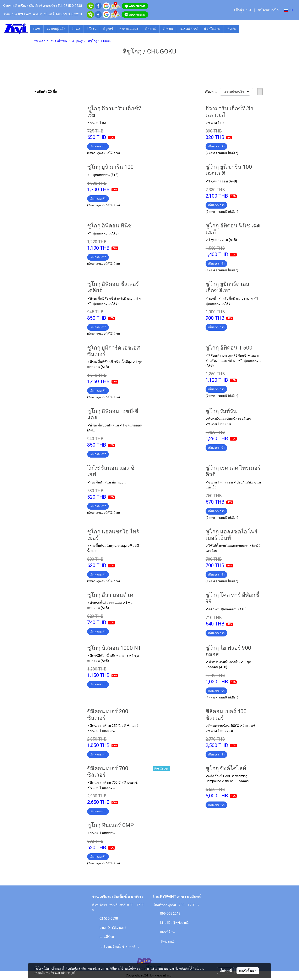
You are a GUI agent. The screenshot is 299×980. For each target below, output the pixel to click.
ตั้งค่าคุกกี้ (226, 971)
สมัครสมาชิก (268, 10)
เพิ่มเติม (231, 29)
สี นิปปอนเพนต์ (129, 29)
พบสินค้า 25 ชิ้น (46, 92)
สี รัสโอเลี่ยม (212, 29)
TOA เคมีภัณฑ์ (189, 29)
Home (37, 29)
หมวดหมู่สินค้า (56, 29)
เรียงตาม (213, 92)
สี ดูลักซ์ (108, 29)
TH (289, 10)
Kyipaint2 (168, 942)
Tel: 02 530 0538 (70, 6)
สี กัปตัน (168, 29)
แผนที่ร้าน (107, 937)
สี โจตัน (92, 29)
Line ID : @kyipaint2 (174, 923)
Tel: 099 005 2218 (69, 14)
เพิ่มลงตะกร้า (98, 146)
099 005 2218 (170, 914)
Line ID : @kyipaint (113, 928)
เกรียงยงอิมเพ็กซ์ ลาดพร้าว (120, 947)
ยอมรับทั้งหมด (248, 971)
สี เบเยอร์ (151, 29)
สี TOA (76, 29)
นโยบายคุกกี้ (68, 973)
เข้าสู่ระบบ (242, 10)
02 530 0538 (109, 919)
